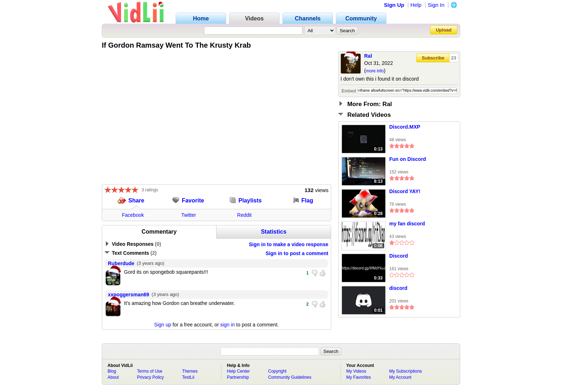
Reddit (244, 215)
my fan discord (407, 224)
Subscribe (433, 58)
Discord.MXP (405, 127)
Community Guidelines (290, 377)
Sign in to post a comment (297, 253)
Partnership (238, 377)
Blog (112, 371)
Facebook (133, 215)
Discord (399, 256)
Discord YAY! (405, 191)
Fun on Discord (408, 159)
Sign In (436, 5)
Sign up (163, 325)
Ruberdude (121, 263)
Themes (190, 371)
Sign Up (394, 5)
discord (398, 288)
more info (375, 71)
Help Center (238, 371)
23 (454, 58)
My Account (400, 377)
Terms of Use (150, 371)
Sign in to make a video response (289, 244)
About (113, 377)
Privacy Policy (150, 377)
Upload (444, 30)
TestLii (188, 377)
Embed (349, 91)
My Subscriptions (406, 371)
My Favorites (359, 377)
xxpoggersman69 (128, 295)
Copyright (277, 371)
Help (416, 5)
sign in (228, 325)
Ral (368, 56)
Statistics (274, 232)
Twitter (189, 215)
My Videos (356, 371)
